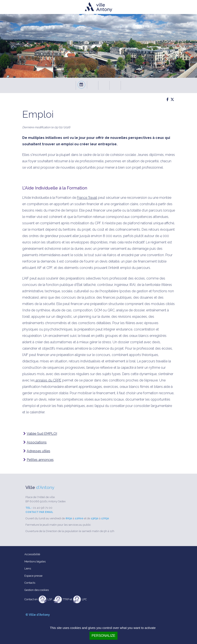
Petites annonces (40, 460)
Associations (37, 442)
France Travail (87, 198)
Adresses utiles (38, 451)
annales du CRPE (48, 380)
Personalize (103, 636)
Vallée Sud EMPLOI (42, 434)
